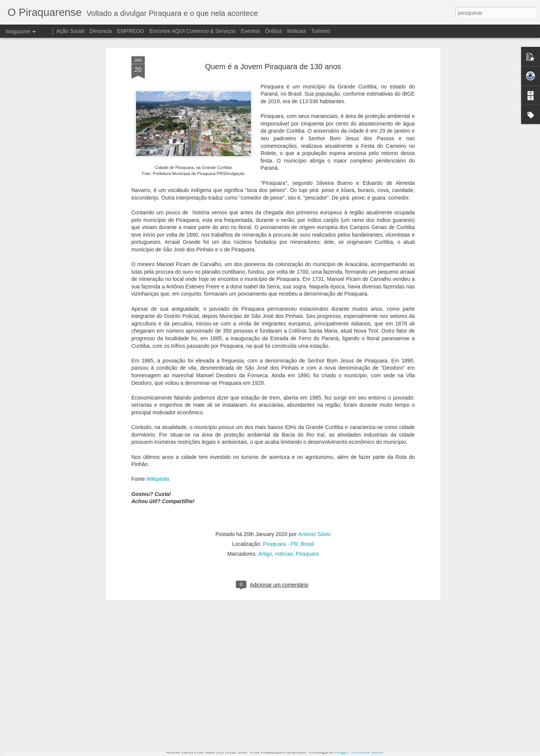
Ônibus (274, 31)
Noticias (297, 31)
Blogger (342, 752)
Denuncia (101, 31)
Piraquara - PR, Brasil (289, 467)
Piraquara (307, 477)
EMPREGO (131, 31)
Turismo (321, 31)
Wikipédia (158, 402)
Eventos (251, 31)
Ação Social (70, 31)
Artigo (265, 477)
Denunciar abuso (367, 752)
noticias (284, 477)
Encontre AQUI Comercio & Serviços (192, 31)
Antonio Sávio (314, 457)
